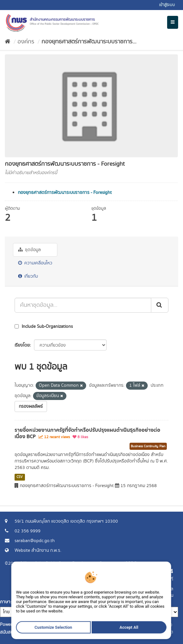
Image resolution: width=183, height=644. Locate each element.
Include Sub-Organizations (44, 327)
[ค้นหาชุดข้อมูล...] (83, 305)
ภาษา (5, 602)
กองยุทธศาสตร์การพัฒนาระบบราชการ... (89, 42)
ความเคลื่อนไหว (35, 263)
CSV (20, 477)
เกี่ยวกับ (28, 276)
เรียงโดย (22, 345)
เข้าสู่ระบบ (167, 5)
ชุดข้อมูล (29, 250)
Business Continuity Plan (148, 446)
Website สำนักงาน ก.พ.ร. (38, 550)
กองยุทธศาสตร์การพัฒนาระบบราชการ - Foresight (65, 193)
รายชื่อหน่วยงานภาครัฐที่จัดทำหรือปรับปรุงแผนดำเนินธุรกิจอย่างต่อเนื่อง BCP (87, 433)
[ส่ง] (160, 305)
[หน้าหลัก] (8, 42)
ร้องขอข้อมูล (162, 589)
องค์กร (26, 42)
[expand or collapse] (173, 22)
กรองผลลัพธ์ (31, 406)
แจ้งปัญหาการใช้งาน (155, 595)
